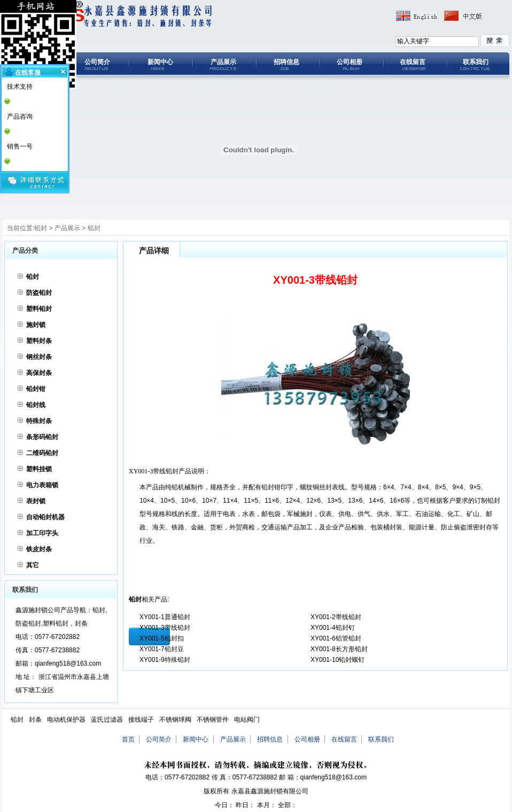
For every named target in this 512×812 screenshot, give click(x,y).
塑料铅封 (39, 309)
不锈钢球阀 (175, 720)
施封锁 (36, 325)
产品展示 (223, 62)
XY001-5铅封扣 (162, 638)
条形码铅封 (42, 437)
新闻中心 (160, 62)
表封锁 (36, 501)
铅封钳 (36, 389)
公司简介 (97, 62)
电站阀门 (247, 720)
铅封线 (36, 405)
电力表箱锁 (42, 485)
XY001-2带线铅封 (336, 617)
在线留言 (413, 62)
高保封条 (39, 373)
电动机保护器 (66, 720)
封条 (35, 720)
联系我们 (476, 62)
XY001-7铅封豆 (162, 649)
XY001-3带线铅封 (165, 628)
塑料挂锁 (39, 469)
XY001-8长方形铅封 (339, 649)
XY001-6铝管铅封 (336, 638)
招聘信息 (286, 62)
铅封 (41, 228)
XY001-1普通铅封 (165, 617)
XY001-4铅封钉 (333, 628)
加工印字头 (42, 533)
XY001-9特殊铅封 (165, 660)
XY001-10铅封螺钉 (338, 660)
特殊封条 (39, 421)
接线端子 (141, 720)
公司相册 (350, 62)
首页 (128, 739)
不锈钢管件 (213, 720)
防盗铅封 (39, 293)
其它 (33, 565)
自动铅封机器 (45, 517)
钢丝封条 (39, 357)
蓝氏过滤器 (107, 720)
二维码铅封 (42, 453)
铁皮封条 (39, 549)
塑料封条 (39, 341)
